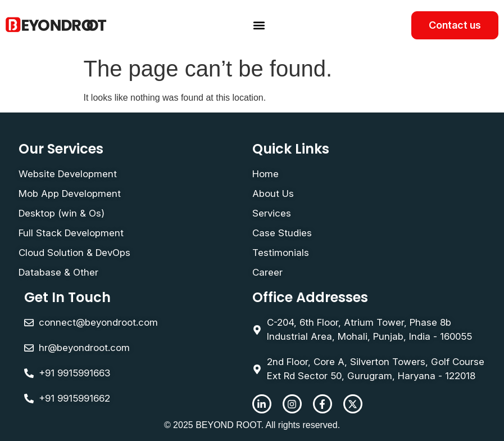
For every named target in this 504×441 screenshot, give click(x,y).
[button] (259, 26)
